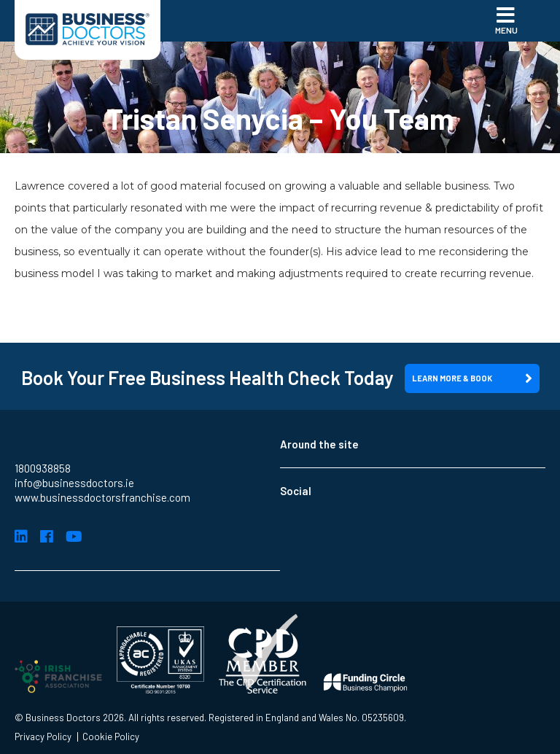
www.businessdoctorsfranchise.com (102, 497)
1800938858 (43, 468)
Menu (506, 20)
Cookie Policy (111, 737)
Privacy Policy (43, 737)
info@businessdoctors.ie (74, 483)
